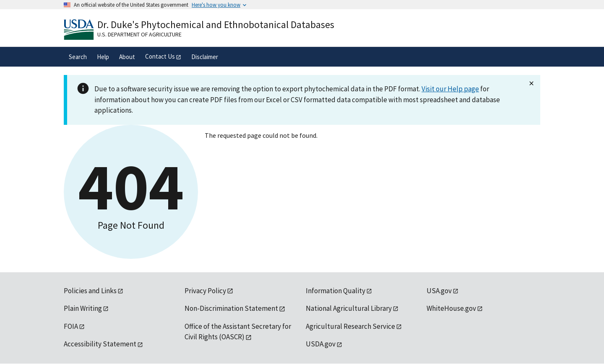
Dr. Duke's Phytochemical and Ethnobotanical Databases (216, 25)
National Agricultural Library (349, 308)
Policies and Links (90, 291)
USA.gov (439, 291)
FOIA (71, 326)
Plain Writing (83, 308)
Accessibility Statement (100, 344)
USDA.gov (321, 344)
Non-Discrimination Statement (231, 308)
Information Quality (336, 291)
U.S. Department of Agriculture (139, 34)
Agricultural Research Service (350, 326)
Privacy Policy (205, 291)
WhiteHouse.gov (451, 308)
